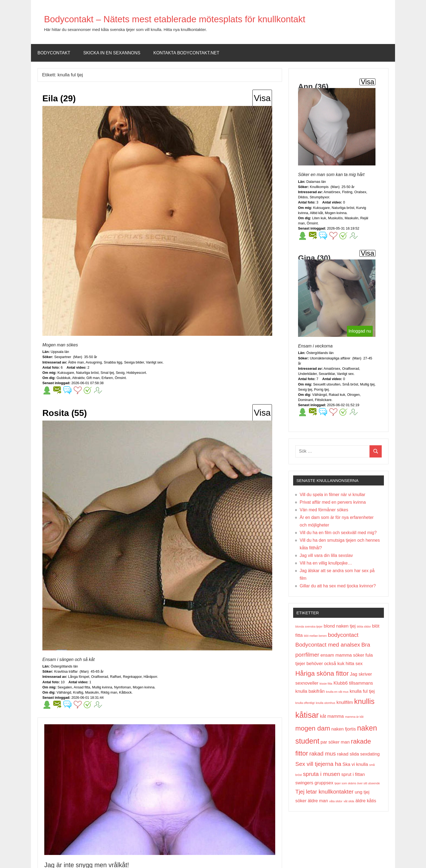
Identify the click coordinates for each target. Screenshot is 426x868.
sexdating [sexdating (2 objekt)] (370, 754)
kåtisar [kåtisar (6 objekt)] (307, 715)
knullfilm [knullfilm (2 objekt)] (345, 702)
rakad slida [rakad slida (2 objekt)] (348, 754)
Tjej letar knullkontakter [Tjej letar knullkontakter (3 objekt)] (324, 792)
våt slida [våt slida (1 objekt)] (349, 801)
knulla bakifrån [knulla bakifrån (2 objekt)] (310, 691)
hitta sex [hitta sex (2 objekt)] (354, 664)
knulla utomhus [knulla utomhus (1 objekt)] (325, 703)
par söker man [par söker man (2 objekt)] (335, 742)
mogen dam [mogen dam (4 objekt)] (313, 728)
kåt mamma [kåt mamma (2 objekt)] (332, 716)
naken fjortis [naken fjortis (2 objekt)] (343, 729)
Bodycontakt (54, 53)
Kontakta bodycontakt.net (186, 53)
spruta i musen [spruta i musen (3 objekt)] (322, 774)
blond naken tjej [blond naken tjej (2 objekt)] (340, 626)
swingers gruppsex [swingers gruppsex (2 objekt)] (314, 783)
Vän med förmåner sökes (324, 510)
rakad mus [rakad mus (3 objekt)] (323, 753)
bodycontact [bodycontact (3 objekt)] (343, 635)
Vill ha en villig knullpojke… (326, 563)
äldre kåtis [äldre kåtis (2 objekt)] (366, 801)
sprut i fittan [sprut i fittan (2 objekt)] (353, 774)
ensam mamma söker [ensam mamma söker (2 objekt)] (342, 655)
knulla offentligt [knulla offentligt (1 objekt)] (305, 703)
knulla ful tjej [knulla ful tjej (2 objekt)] (362, 691)
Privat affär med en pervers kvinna (333, 502)
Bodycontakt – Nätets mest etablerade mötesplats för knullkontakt (202, 18)
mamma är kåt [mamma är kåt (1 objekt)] (354, 717)
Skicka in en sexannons (112, 53)
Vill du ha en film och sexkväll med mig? (338, 533)
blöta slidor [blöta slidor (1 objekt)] (364, 626)
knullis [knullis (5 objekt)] (364, 701)
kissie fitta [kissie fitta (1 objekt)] (326, 684)
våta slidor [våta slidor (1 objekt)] (336, 801)
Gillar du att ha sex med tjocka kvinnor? (338, 586)
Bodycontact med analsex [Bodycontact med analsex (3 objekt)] (328, 645)
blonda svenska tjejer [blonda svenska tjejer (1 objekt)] (309, 626)
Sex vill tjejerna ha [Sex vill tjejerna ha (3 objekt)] (318, 764)
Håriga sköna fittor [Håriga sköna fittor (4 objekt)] (322, 673)
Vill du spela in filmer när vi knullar (333, 495)
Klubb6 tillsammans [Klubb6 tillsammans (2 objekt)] (353, 683)
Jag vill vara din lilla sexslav (326, 555)
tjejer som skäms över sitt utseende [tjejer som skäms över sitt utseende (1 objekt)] (357, 783)
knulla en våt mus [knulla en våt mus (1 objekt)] (337, 692)
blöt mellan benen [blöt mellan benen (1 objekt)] (315, 636)
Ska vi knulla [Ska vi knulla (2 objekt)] (355, 764)
